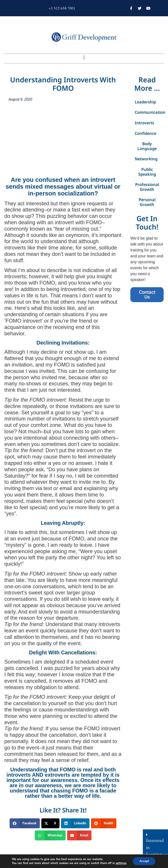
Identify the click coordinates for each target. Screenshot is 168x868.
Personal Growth (147, 202)
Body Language (147, 146)
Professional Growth (147, 187)
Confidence (145, 133)
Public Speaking (147, 172)
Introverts (144, 123)
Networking (146, 159)
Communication (149, 112)
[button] (84, 57)
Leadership (145, 102)
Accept (144, 861)
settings (121, 863)
